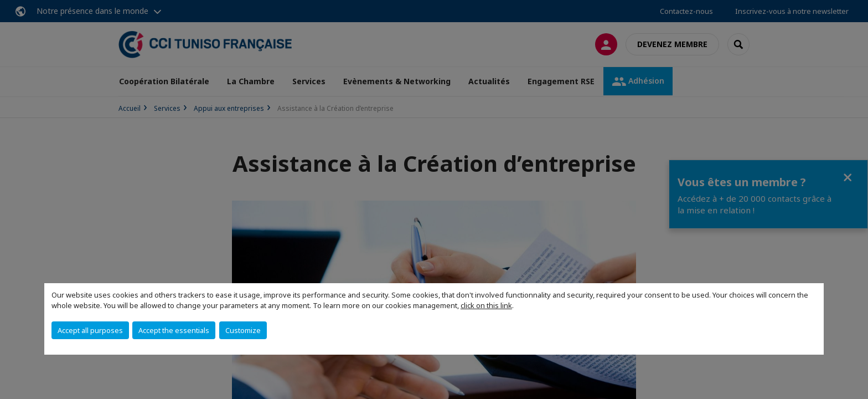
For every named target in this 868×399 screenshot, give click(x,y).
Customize (243, 330)
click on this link (486, 305)
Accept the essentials (174, 330)
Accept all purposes (90, 330)
